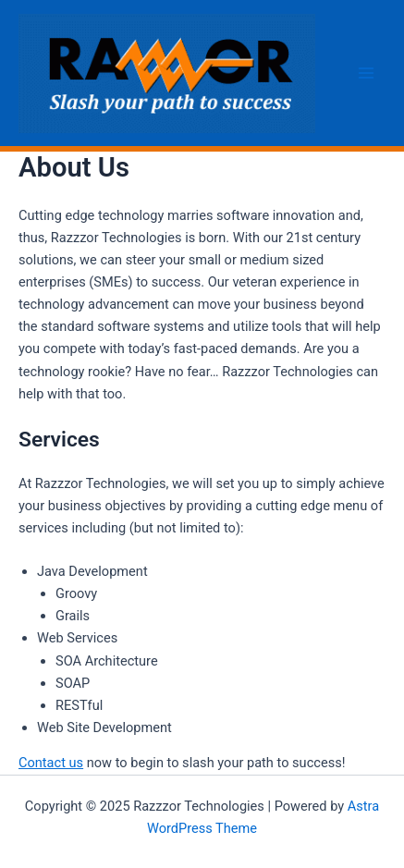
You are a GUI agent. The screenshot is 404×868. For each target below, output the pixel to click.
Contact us (51, 763)
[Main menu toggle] (366, 73)
